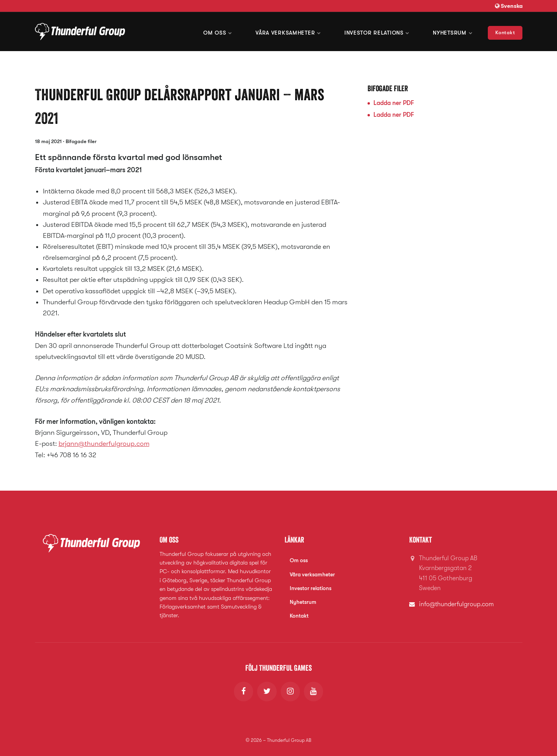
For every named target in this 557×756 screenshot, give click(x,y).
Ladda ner (394, 103)
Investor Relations (377, 31)
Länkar (294, 539)
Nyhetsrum (453, 31)
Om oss (219, 31)
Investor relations (311, 588)
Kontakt (505, 31)
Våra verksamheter (289, 31)
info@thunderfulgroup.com (457, 604)
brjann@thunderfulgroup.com (104, 443)
